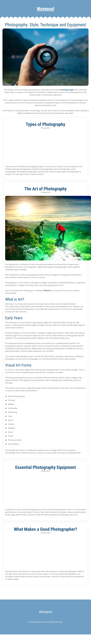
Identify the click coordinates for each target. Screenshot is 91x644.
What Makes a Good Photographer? (45, 529)
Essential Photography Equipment (45, 467)
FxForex (47, 290)
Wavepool (45, 9)
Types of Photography (46, 124)
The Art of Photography (45, 189)
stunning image (67, 90)
